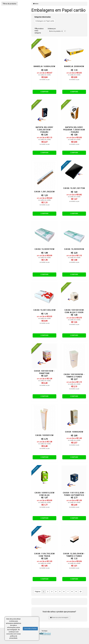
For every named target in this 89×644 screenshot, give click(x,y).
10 (80, 592)
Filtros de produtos (10, 4)
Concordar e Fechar (30, 629)
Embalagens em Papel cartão (45, 21)
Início (36, 4)
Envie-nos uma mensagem (59, 618)
